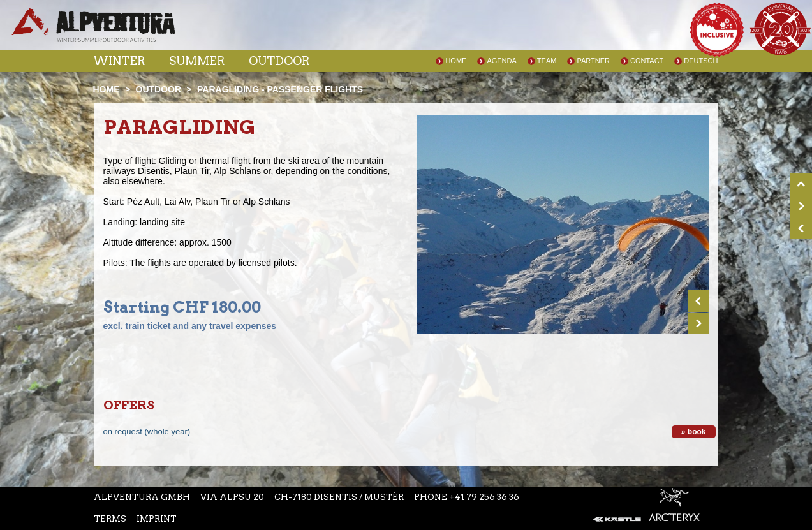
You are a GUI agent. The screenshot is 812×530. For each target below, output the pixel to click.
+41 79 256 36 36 (484, 497)
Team (547, 61)
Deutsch (701, 61)
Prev (698, 301)
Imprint (157, 519)
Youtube (378, 31)
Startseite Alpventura (93, 25)
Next (698, 323)
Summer (197, 61)
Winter (119, 61)
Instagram (350, 31)
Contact (647, 61)
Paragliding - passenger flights (280, 89)
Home (456, 61)
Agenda (501, 61)
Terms (110, 519)
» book (694, 432)
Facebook (324, 31)
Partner (593, 61)
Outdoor (279, 61)
